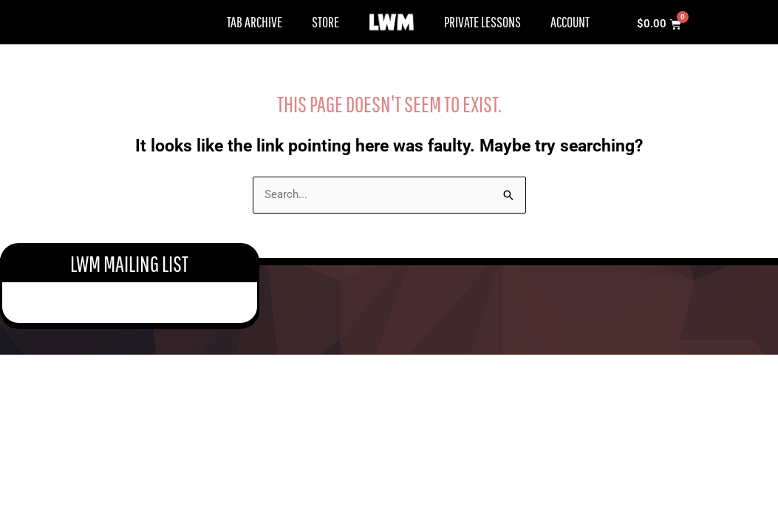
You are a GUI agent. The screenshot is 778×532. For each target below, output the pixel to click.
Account (570, 22)
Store (325, 22)
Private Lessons (482, 22)
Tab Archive (255, 22)
